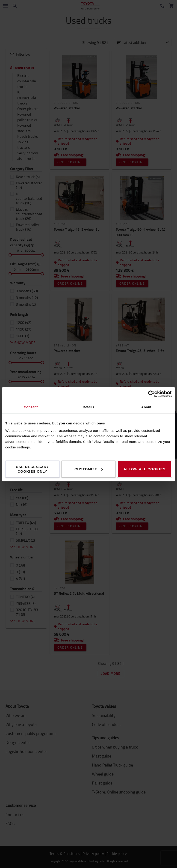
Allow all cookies (145, 469)
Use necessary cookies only (32, 469)
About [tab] (146, 407)
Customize (89, 469)
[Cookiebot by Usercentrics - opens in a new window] (152, 394)
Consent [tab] (31, 407)
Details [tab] (88, 407)
